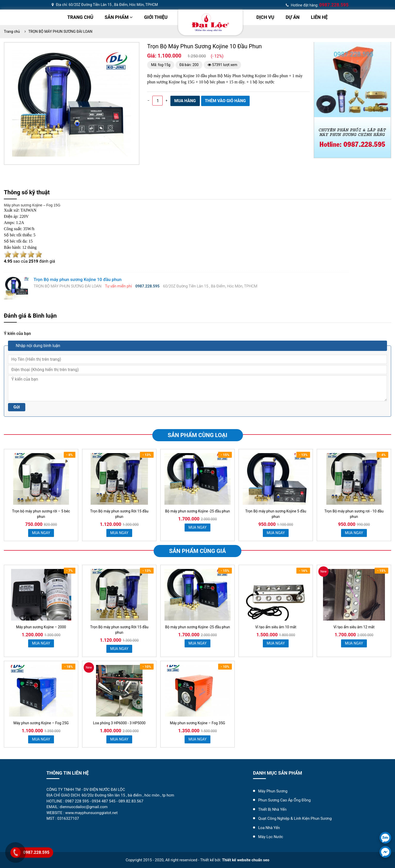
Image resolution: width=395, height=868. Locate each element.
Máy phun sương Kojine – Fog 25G (41, 723)
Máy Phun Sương (273, 791)
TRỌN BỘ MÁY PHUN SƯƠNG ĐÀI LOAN (60, 31)
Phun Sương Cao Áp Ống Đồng (284, 800)
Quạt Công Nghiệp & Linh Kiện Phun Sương (295, 818)
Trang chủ (80, 17)
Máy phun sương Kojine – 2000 (41, 627)
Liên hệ (319, 17)
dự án (293, 17)
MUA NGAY (41, 533)
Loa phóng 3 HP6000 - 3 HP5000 (119, 723)
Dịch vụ (265, 17)
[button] (127, 55)
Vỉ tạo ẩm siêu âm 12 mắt (354, 627)
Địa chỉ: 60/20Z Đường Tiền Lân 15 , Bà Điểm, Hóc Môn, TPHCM (105, 5)
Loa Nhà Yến (269, 828)
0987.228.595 (36, 852)
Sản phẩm (119, 17)
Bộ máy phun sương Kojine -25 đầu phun (198, 511)
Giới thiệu (156, 17)
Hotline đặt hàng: (317, 5)
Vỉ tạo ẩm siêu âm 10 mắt (276, 627)
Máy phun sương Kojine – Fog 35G (198, 723)
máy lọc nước (271, 837)
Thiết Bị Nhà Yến (272, 809)
